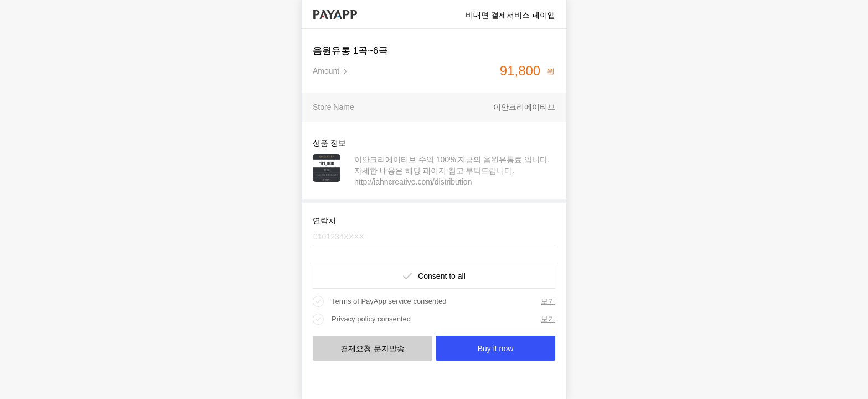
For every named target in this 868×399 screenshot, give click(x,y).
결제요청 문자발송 (373, 349)
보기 (548, 301)
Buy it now (496, 349)
